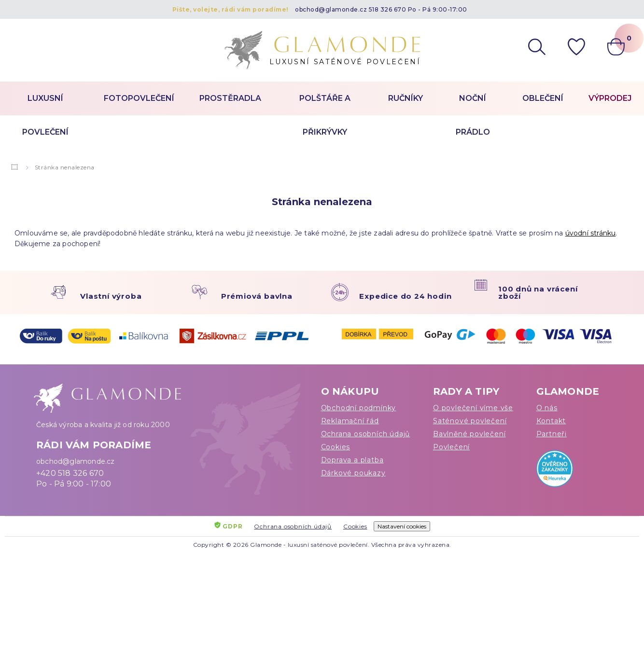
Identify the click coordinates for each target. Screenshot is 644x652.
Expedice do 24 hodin (405, 296)
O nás (547, 408)
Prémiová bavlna (257, 296)
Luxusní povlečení (45, 115)
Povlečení (451, 447)
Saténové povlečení (470, 421)
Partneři (552, 434)
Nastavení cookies (402, 526)
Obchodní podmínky (359, 408)
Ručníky (406, 98)
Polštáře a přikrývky (325, 115)
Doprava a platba (352, 460)
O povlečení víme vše (473, 408)
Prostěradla (230, 98)
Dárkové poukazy (353, 473)
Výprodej (610, 98)
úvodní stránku (591, 233)
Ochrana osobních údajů (366, 434)
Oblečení (543, 98)
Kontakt (551, 421)
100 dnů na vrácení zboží (538, 292)
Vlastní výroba (111, 296)
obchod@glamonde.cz (331, 9)
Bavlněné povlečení (469, 434)
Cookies (336, 447)
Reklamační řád (350, 421)
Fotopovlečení (139, 98)
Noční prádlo (473, 115)
